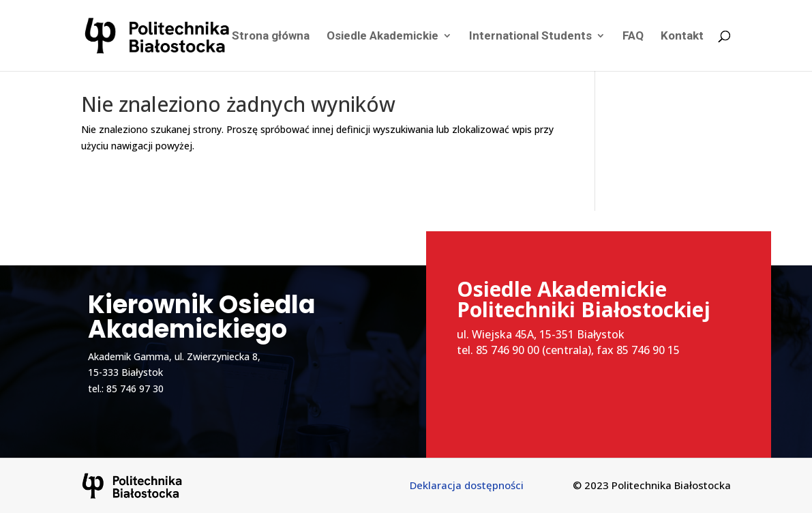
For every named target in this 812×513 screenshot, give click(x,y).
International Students (530, 36)
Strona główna (271, 36)
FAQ (633, 36)
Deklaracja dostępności (467, 485)
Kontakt (682, 36)
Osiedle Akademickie (382, 36)
